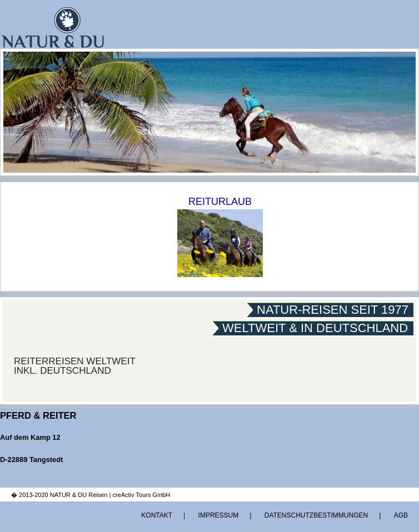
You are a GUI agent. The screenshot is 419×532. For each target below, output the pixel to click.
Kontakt (157, 515)
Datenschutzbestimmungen (316, 515)
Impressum (219, 515)
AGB (401, 515)
